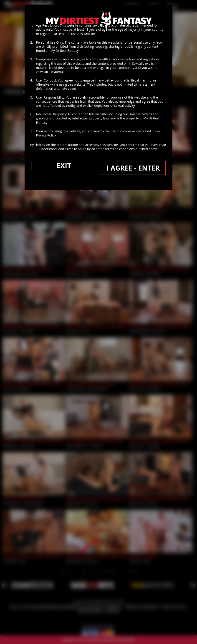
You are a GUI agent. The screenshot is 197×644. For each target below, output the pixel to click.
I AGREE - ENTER (133, 190)
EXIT (64, 187)
